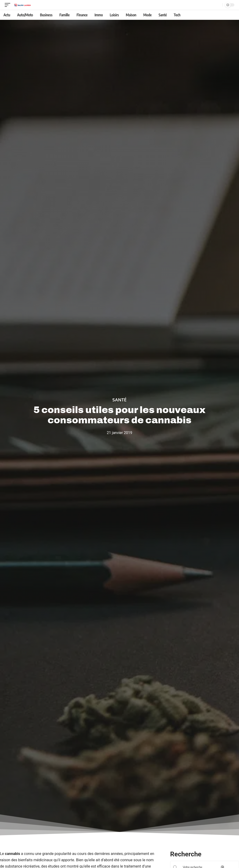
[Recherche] (218, 5)
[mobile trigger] (9, 5)
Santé (119, 400)
